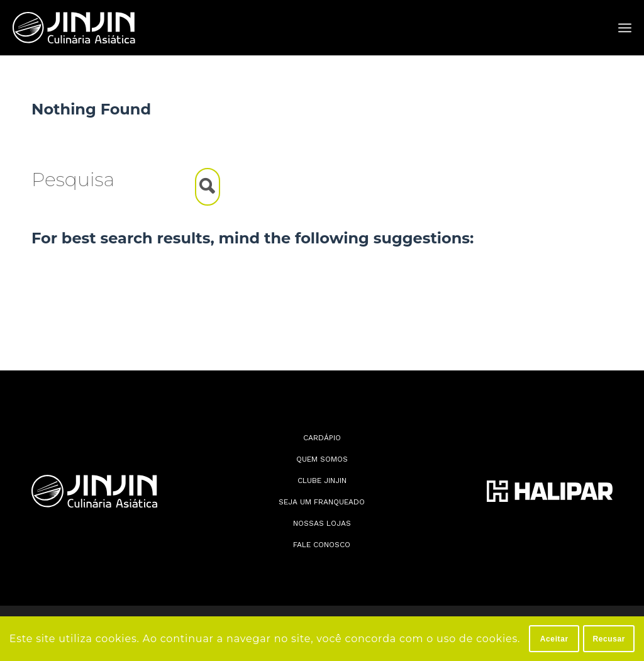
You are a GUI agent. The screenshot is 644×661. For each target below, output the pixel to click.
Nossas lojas (322, 523)
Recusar (609, 639)
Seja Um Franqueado (322, 502)
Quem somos (322, 459)
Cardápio (322, 438)
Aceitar (554, 639)
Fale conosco (322, 545)
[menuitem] (625, 28)
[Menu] (625, 28)
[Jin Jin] (74, 28)
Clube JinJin (322, 480)
